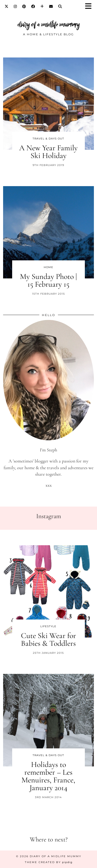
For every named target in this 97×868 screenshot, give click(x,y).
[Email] (51, 6)
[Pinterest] (24, 6)
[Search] (60, 6)
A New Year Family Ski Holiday (48, 152)
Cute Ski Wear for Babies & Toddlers (48, 639)
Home (48, 267)
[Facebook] (33, 6)
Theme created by (49, 862)
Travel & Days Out (48, 139)
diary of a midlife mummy (49, 24)
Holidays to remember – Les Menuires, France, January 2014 (48, 776)
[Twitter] (7, 6)
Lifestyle (48, 626)
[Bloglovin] (42, 6)
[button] (90, 7)
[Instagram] (15, 6)
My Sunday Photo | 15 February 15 (48, 280)
